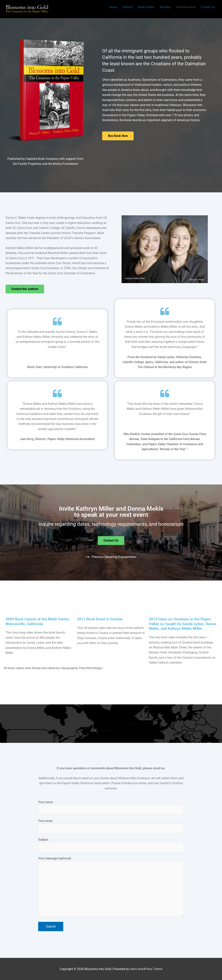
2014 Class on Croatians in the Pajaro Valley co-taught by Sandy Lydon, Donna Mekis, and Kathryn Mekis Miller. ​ (183, 624)
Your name (111, 808)
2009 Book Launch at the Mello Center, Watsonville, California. (38, 621)
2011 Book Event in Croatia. (100, 619)
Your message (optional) (111, 887)
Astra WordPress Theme (146, 969)
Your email (111, 826)
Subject (111, 845)
